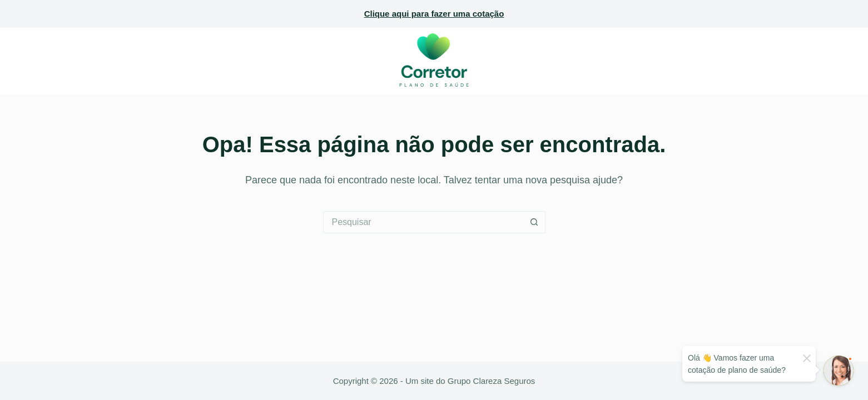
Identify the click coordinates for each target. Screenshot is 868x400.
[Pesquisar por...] (423, 222)
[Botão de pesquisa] (534, 222)
